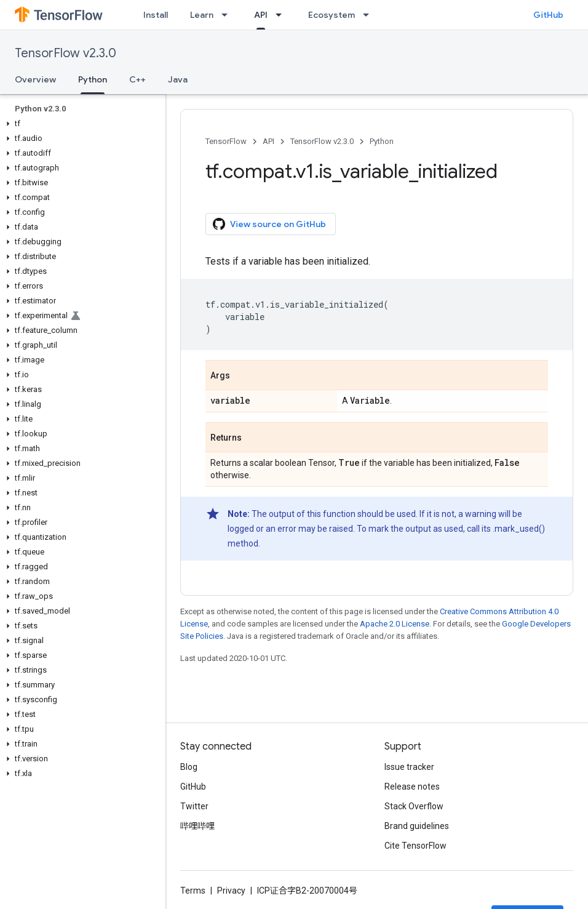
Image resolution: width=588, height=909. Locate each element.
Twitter (194, 806)
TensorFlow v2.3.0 (66, 53)
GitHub (548, 15)
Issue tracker (409, 767)
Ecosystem (332, 15)
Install (156, 15)
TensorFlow (226, 141)
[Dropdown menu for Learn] (228, 15)
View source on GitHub (269, 224)
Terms (193, 891)
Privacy (231, 891)
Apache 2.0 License (395, 624)
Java (178, 79)
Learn (202, 15)
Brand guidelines (417, 826)
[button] (80, 124)
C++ (137, 79)
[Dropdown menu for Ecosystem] (370, 15)
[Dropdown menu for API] (282, 15)
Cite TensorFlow (415, 846)
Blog (189, 767)
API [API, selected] (261, 15)
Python (382, 141)
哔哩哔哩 (197, 826)
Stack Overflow (414, 806)
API (268, 141)
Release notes (412, 787)
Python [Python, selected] (93, 79)
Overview (35, 79)
